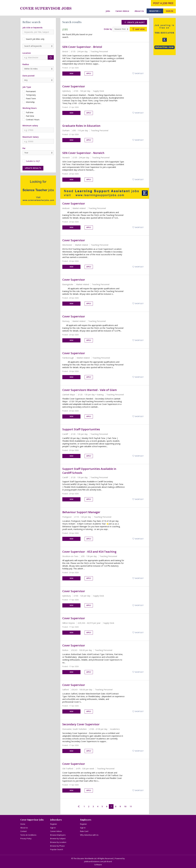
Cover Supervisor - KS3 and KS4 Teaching (89, 552)
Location (27, 53)
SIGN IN (169, 11)
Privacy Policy (26, 838)
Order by (108, 29)
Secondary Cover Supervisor (81, 724)
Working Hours (30, 108)
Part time (30, 116)
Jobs (108, 11)
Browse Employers (58, 835)
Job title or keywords (32, 28)
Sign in (53, 828)
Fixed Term (31, 98)
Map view (138, 29)
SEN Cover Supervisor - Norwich (83, 153)
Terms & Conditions (28, 835)
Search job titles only (35, 39)
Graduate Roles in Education (81, 126)
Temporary (31, 95)
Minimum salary (30, 126)
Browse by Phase (57, 846)
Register (54, 824)
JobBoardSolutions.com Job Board (98, 861)
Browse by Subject (58, 838)
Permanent (31, 91)
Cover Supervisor (74, 86)
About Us (139, 11)
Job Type (27, 87)
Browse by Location (58, 842)
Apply (89, 73)
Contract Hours (33, 120)
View (71, 73)
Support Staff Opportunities (81, 429)
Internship (30, 102)
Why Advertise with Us (89, 835)
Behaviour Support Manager (81, 512)
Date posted (28, 76)
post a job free (163, 3)
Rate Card (84, 831)
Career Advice (122, 11)
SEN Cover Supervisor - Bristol (82, 47)
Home (23, 824)
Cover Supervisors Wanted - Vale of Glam (90, 390)
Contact (23, 831)
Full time (30, 112)
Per (24, 148)
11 (131, 806)
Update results (33, 168)
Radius (26, 64)
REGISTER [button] (155, 11)
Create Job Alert (134, 22)
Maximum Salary (31, 137)
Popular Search (57, 849)
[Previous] (79, 807)
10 (125, 806)
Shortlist (138, 73)
